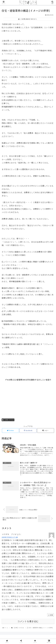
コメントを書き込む (28, 621)
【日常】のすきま (8, 420)
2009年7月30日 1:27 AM (10, 537)
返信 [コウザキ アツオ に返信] (51, 615)
